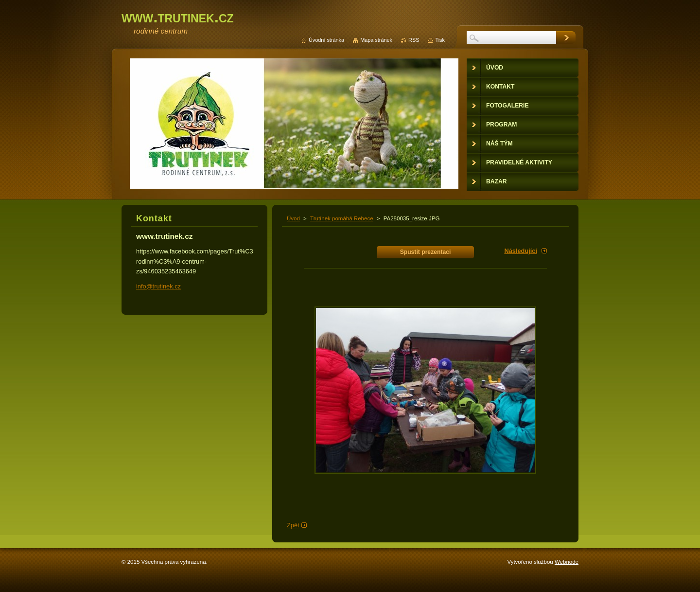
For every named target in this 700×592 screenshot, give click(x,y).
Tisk (440, 40)
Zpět (293, 525)
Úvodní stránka (326, 40)
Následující (521, 251)
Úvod (293, 218)
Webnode (567, 562)
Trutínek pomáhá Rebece (342, 218)
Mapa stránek (376, 40)
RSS (414, 40)
